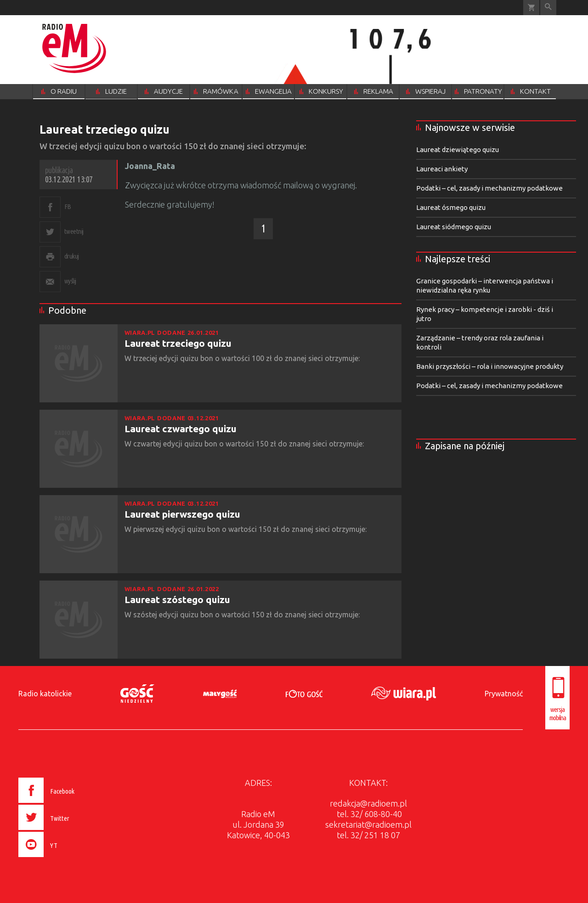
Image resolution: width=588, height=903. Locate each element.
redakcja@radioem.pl (368, 803)
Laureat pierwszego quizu (182, 514)
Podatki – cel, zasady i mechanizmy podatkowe (489, 188)
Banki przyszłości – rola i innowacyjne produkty (490, 366)
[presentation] (66, 858)
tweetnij (74, 231)
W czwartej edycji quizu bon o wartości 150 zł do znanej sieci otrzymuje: (245, 444)
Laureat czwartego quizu (181, 429)
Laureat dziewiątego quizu (458, 150)
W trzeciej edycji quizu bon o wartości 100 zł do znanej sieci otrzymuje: (243, 358)
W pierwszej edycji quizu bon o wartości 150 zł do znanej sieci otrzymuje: (246, 529)
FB (68, 206)
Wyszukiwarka (548, 8)
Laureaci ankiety (442, 169)
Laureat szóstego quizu (177, 599)
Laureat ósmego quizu (451, 207)
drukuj (72, 256)
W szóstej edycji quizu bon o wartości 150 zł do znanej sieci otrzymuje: (243, 615)
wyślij (70, 281)
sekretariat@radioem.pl (368, 824)
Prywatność (504, 694)
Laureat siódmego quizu (454, 227)
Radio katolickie (45, 694)
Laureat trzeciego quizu (178, 343)
